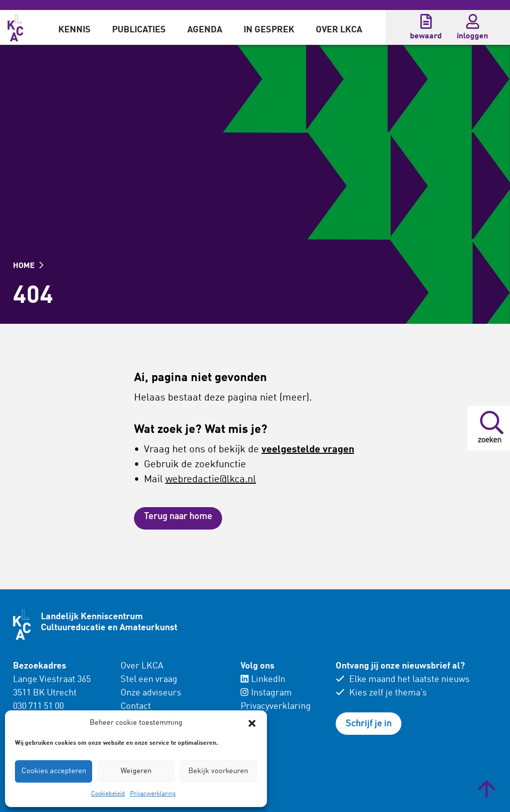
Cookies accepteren (54, 771)
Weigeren (136, 771)
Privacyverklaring (153, 794)
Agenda (205, 30)
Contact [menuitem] (136, 706)
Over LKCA (339, 30)
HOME (28, 266)
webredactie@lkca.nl (211, 480)
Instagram (266, 693)
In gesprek (269, 30)
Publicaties (139, 30)
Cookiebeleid (108, 794)
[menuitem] (74, 27)
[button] (252, 723)
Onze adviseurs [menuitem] (151, 693)
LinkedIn (263, 679)
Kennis (74, 30)
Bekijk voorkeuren (218, 771)
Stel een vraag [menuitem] (149, 679)
